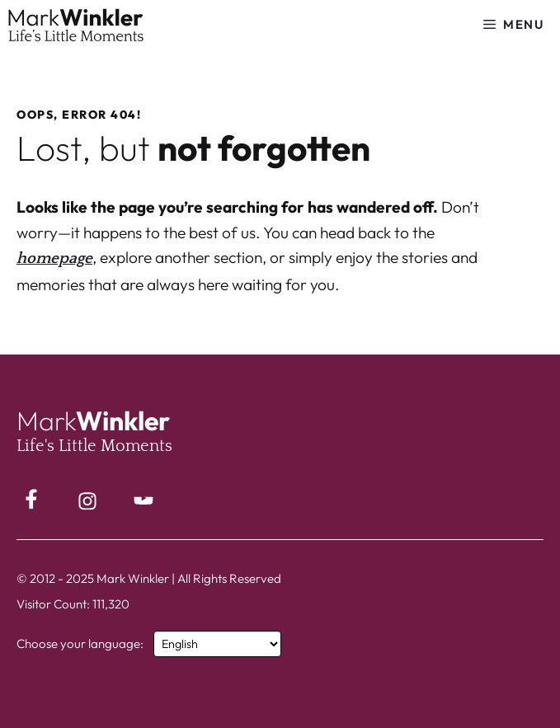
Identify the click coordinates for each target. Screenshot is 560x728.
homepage (54, 258)
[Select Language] (217, 644)
